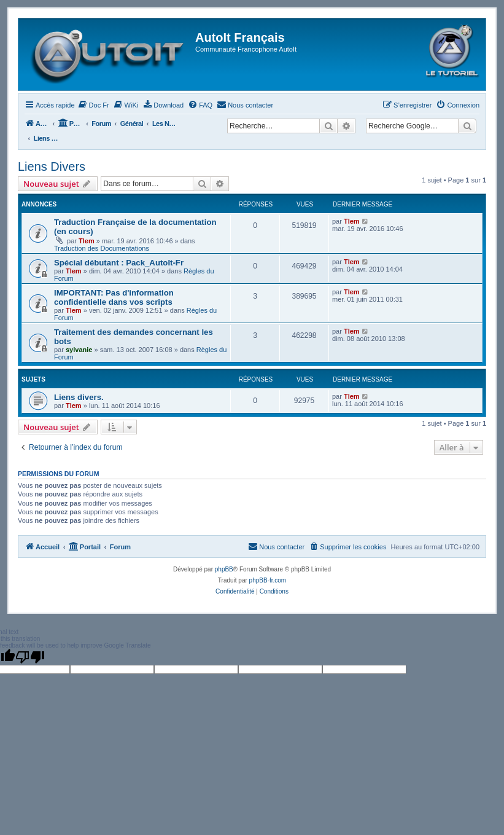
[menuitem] (94, 105)
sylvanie (79, 350)
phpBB (224, 569)
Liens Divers (52, 167)
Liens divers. (79, 397)
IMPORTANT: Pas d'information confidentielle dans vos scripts (114, 297)
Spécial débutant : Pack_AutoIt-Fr (119, 263)
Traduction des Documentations (102, 248)
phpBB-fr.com (268, 580)
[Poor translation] (30, 657)
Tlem (87, 241)
